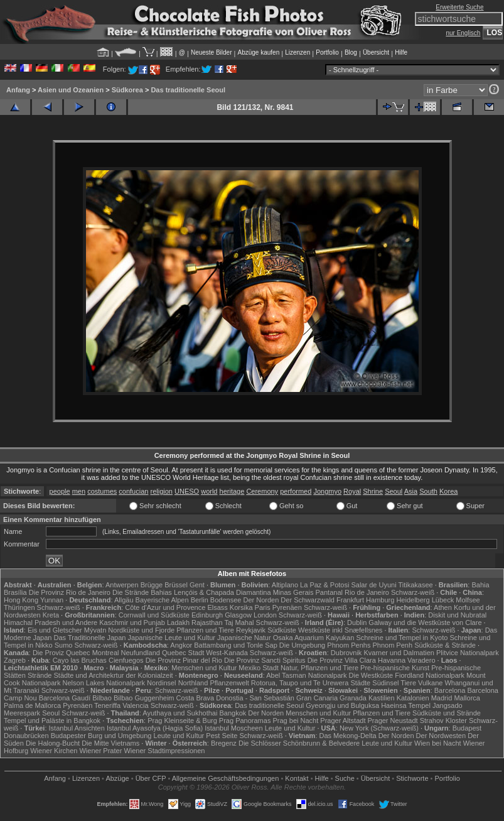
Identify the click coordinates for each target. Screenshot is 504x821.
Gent (197, 585)
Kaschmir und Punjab (132, 623)
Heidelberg (413, 600)
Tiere (408, 683)
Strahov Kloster (443, 720)
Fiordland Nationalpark (430, 675)
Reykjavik (251, 630)
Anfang (18, 90)
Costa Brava (196, 698)
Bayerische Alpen (162, 600)
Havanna (392, 660)
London (265, 615)
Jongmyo (327, 491)
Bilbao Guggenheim (144, 698)
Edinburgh (207, 615)
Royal (352, 491)
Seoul (394, 491)
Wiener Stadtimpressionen (164, 751)
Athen (443, 607)
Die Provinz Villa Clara (342, 660)
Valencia (135, 705)
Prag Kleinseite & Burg (182, 720)
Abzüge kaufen (259, 52)
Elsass (217, 607)
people (60, 491)
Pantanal (329, 592)
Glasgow (238, 615)
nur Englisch (463, 33)
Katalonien (413, 698)
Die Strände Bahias (142, 592)
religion (161, 491)
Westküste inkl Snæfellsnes (340, 630)
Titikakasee (415, 585)
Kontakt (297, 778)
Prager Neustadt (393, 720)
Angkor (181, 645)
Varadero (421, 660)
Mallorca (467, 698)
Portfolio (327, 52)
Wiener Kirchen (54, 751)
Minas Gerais (293, 592)
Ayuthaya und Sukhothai (180, 713)
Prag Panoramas (245, 720)
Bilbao (102, 698)
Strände (40, 675)
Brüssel (176, 585)
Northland (193, 683)
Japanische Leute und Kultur (172, 638)
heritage (232, 491)
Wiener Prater (100, 751)
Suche (345, 778)
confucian (133, 491)
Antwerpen (122, 585)
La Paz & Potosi (324, 585)
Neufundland (141, 653)
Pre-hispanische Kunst (395, 668)
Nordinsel (161, 683)
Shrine (373, 491)
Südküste (282, 630)
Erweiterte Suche (459, 7)
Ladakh (178, 623)
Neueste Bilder (212, 52)
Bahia (480, 585)
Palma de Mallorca (32, 705)
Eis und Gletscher (55, 630)
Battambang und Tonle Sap (236, 645)
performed (296, 491)
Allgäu (124, 600)
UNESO (187, 491)
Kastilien (382, 698)
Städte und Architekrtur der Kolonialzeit (114, 675)
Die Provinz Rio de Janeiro (70, 592)
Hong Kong (21, 600)
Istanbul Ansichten (77, 728)
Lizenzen (298, 52)
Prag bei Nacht (295, 720)
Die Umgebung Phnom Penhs (325, 645)
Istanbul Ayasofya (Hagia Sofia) (155, 728)
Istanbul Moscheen (233, 728)
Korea (448, 491)
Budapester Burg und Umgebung (101, 736)
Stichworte (412, 778)
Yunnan (52, 600)
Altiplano (285, 585)
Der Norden (261, 600)
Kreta (51, 615)
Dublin (357, 623)
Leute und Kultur (290, 728)
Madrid (442, 698)
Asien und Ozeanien (71, 90)
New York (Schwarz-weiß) (379, 728)
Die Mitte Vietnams (110, 743)
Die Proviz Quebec (62, 653)
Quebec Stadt (183, 653)
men (79, 491)
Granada (353, 698)
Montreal (106, 653)
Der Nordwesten (441, 736)
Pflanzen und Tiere (205, 630)
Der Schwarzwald (308, 600)
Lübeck (443, 600)
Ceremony (262, 491)
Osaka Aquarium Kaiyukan (314, 638)
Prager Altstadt (343, 720)
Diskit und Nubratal (457, 615)
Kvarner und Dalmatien (399, 653)
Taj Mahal (239, 623)
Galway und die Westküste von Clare (425, 623)
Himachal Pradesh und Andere (51, 623)
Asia (411, 491)
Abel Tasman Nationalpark (306, 675)
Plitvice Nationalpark (468, 653)
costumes (102, 491)
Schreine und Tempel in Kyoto (402, 638)
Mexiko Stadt (259, 668)
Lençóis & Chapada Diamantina (223, 592)
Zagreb (15, 660)
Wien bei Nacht (438, 743)
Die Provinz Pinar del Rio (184, 660)
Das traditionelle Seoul (188, 90)
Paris (263, 607)
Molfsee (468, 600)
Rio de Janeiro (367, 592)
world (209, 491)
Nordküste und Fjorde (141, 630)
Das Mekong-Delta (348, 736)
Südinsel (385, 683)
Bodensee (226, 600)
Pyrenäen (287, 607)
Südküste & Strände (445, 645)
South (428, 491)
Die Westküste (371, 675)
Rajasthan (207, 623)
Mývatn (95, 630)
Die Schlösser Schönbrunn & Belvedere (299, 743)
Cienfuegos (126, 660)
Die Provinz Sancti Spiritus (265, 660)
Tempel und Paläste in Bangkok (52, 720)
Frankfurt (350, 600)
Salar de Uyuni (373, 585)
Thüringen (19, 607)
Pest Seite (222, 736)
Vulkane (430, 683)
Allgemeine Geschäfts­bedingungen (226, 778)
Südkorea (127, 90)
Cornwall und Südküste (154, 615)
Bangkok (233, 713)
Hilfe (401, 52)
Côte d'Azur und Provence (165, 607)
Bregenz (224, 743)
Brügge (152, 585)
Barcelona (450, 690)
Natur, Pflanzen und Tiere (319, 668)
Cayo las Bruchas (80, 660)
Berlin (200, 600)
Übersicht (376, 52)
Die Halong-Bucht (53, 743)
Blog (351, 52)
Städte (360, 683)
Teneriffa (107, 705)
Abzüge (117, 778)
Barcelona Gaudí (65, 698)
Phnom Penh (392, 645)
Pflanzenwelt (229, 683)
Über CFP (151, 778)
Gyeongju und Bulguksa (342, 705)
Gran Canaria (317, 698)
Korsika (241, 607)
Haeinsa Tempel (406, 705)
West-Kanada (227, 653)
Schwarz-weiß (413, 592)
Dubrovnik (346, 653)
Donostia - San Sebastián (255, 698)
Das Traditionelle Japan (90, 638)
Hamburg (380, 600)
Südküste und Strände (447, 713)
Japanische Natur (244, 638)
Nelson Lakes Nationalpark (104, 683)
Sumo (64, 645)
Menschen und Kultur (204, 668)
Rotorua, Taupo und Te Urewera (300, 683)
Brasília (15, 592)
